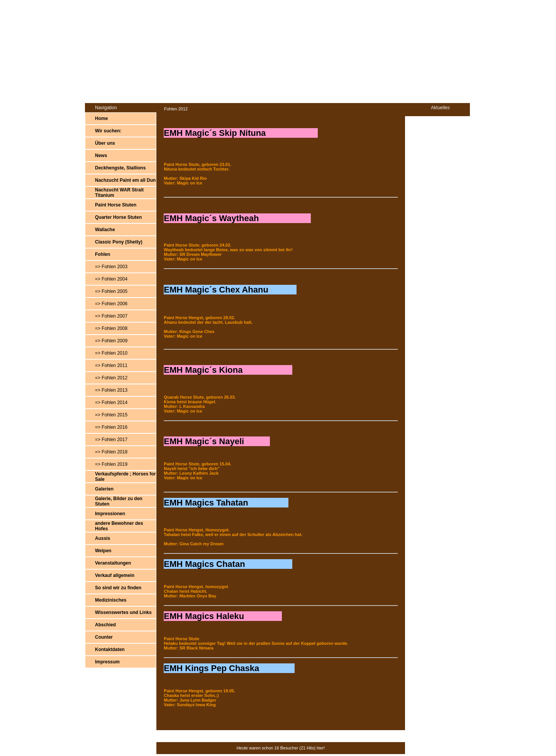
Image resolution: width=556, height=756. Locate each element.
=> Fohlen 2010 (111, 353)
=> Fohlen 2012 (111, 378)
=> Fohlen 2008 (111, 328)
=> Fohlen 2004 (111, 279)
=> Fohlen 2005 (111, 291)
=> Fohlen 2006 (111, 304)
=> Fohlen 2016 (111, 427)
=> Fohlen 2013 (111, 390)
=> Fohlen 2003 (111, 267)
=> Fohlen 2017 (111, 440)
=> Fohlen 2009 (111, 341)
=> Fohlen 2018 (111, 452)
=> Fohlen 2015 (111, 415)
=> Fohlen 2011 (111, 365)
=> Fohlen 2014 (111, 403)
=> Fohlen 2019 (111, 464)
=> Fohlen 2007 (111, 316)
